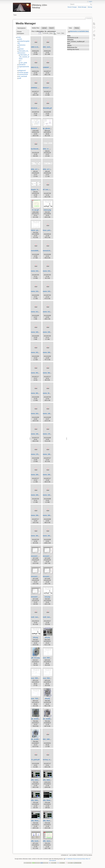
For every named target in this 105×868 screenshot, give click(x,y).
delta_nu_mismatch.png (51, 149)
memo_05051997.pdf (50, 352)
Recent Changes (72, 7)
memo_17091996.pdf (38, 454)
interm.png (47, 210)
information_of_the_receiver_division (24, 57)
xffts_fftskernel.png (49, 800)
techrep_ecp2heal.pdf (50, 760)
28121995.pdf (47, 108)
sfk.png (47, 699)
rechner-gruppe (24, 72)
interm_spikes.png (37, 230)
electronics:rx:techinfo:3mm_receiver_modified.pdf (87, 31)
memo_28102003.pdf (38, 536)
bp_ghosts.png (48, 128)
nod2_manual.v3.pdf (50, 617)
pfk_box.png (35, 658)
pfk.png (47, 637)
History (77, 28)
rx (21, 61)
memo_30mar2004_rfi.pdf (51, 393)
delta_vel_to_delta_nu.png (40, 169)
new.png (47, 597)
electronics (22, 45)
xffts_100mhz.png (37, 780)
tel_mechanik (23, 76)
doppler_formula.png (38, 190)
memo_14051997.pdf (50, 414)
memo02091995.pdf (37, 251)
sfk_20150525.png (37, 719)
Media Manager (82, 7)
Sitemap (90, 7)
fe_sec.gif (35, 210)
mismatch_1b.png (49, 556)
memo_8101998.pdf (37, 414)
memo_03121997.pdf (38, 352)
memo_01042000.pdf (50, 271)
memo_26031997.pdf (50, 515)
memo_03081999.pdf (50, 332)
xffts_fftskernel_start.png (39, 821)
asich (20, 39)
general (21, 49)
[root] (19, 37)
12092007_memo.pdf (50, 67)
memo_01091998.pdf (38, 291)
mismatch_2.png (36, 576)
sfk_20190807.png (37, 739)
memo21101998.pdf (49, 251)
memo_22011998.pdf (50, 495)
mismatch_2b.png (49, 576)
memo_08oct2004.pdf (50, 373)
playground (22, 70)
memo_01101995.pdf (38, 312)
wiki (20, 78)
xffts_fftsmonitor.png (50, 821)
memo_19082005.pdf (50, 454)
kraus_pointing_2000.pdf (51, 230)
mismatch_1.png (36, 556)
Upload (44, 28)
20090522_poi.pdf (37, 88)
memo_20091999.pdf (38, 495)
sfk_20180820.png (49, 719)
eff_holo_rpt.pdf (48, 190)
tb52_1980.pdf (48, 739)
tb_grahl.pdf (35, 760)
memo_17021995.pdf (50, 434)
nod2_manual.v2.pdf (38, 617)
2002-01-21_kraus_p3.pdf (39, 67)
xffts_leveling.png (37, 841)
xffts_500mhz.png (49, 780)
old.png (35, 637)
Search (91, 4)
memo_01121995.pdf (50, 312)
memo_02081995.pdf (38, 332)
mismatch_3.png (36, 597)
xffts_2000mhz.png (37, 800)
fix (19, 47)
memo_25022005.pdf (38, 515)
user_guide (24, 63)
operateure (22, 65)
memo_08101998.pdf (38, 393)
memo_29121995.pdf (50, 536)
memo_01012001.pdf (38, 271)
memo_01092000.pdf (50, 291)
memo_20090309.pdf (50, 475)
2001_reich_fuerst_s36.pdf (52, 47)
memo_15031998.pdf (38, 434)
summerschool (23, 74)
